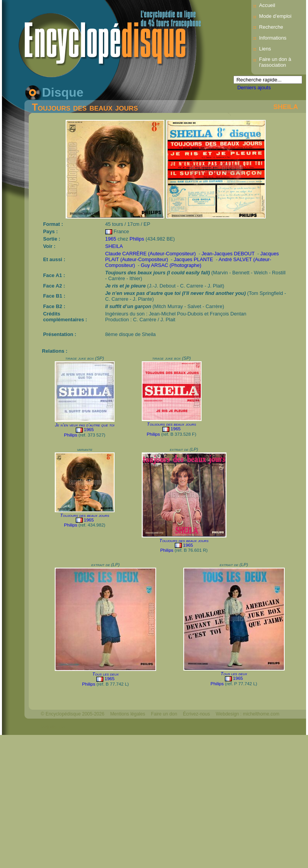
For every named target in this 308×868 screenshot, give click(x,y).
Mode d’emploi (275, 16)
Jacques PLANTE (194, 259)
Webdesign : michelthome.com (247, 714)
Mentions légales (128, 714)
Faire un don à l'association (275, 62)
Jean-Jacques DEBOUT (228, 254)
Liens (265, 49)
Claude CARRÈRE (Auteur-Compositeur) (151, 254)
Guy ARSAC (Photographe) (171, 265)
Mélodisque (53, 727)
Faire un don (164, 714)
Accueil (267, 5)
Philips (137, 239)
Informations (273, 38)
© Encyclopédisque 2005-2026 (73, 714)
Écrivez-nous (196, 714)
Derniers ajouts (254, 87)
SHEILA (286, 107)
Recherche (271, 27)
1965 (111, 239)
